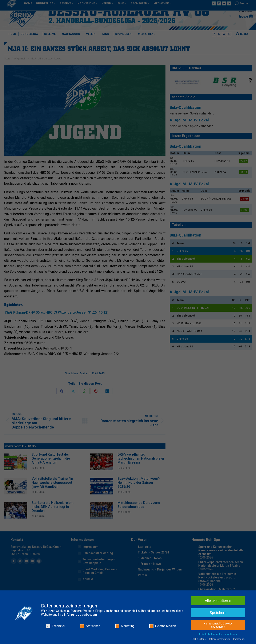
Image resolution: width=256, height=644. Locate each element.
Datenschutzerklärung (220, 639)
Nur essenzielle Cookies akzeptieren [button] (218, 625)
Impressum (239, 639)
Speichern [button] (218, 613)
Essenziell (56, 626)
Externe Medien (163, 626)
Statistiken (90, 626)
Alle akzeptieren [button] (218, 601)
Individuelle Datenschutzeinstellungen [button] (218, 634)
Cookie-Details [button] (199, 639)
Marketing (125, 626)
